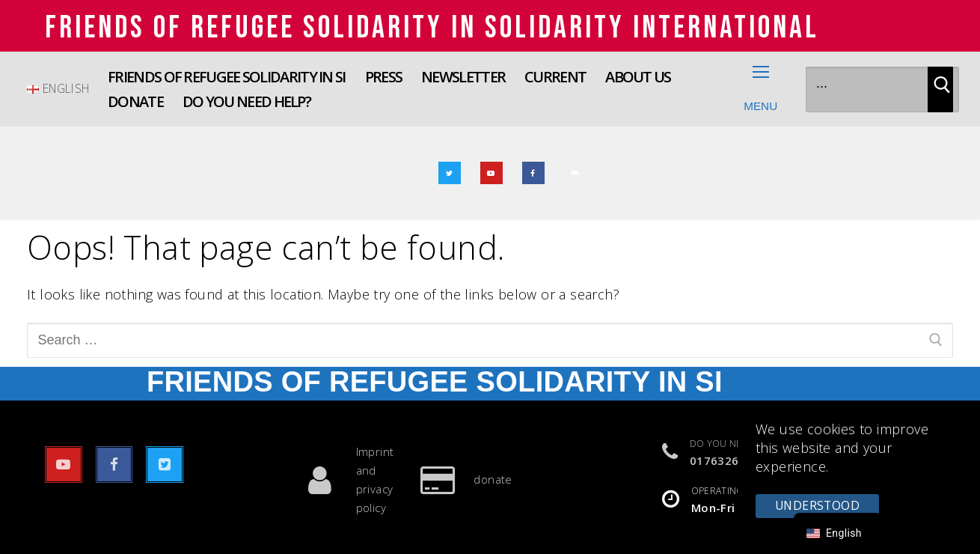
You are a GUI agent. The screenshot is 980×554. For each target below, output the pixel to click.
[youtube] (491, 173)
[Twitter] (450, 173)
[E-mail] (575, 173)
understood (817, 505)
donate (459, 480)
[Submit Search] (940, 89)
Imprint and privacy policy (341, 480)
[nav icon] (761, 89)
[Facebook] (533, 173)
